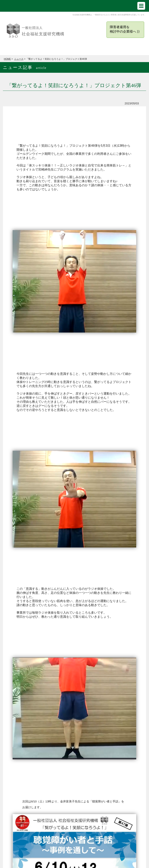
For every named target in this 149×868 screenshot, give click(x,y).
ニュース (19, 59)
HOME (7, 59)
